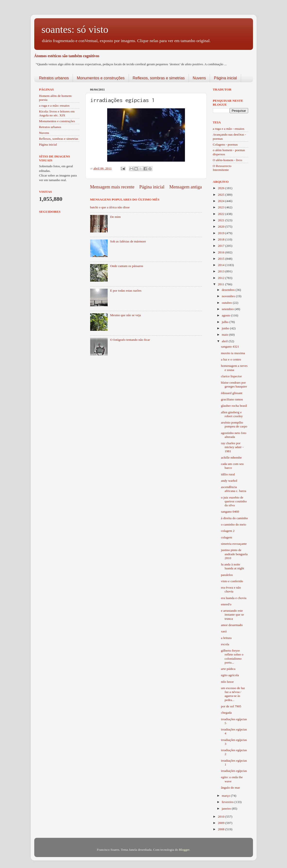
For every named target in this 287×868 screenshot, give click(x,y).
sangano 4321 (230, 346)
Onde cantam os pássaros (127, 266)
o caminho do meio (234, 524)
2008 (221, 829)
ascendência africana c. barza (234, 489)
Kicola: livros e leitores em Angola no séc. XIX (57, 113)
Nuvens (199, 78)
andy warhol (229, 481)
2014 (221, 265)
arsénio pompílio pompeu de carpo (234, 424)
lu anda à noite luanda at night (232, 566)
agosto (227, 315)
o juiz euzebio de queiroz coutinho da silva (234, 501)
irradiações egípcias (234, 771)
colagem (226, 537)
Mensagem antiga (186, 187)
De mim (115, 217)
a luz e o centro (231, 359)
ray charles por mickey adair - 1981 (232, 447)
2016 (221, 252)
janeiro (227, 808)
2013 (221, 271)
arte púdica (228, 669)
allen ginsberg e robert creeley (232, 414)
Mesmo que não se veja (126, 315)
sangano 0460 (230, 512)
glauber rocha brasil (234, 406)
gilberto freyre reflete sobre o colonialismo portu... (232, 656)
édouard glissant (232, 393)
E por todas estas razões (126, 291)
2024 (221, 201)
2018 (221, 239)
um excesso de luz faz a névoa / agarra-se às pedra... (233, 694)
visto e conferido (232, 581)
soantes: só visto (75, 29)
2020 (221, 226)
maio (226, 335)
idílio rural (228, 474)
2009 (221, 823)
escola (225, 644)
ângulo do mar (230, 788)
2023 (221, 207)
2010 (221, 817)
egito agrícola (230, 675)
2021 (221, 220)
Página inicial (225, 78)
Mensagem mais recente (112, 187)
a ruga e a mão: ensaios (54, 106)
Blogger (184, 850)
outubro (227, 303)
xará (224, 631)
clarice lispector (231, 376)
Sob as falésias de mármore (128, 241)
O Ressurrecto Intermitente (222, 168)
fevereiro (228, 802)
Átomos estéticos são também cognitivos (67, 56)
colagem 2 (228, 531)
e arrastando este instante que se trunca (232, 614)
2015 (221, 259)
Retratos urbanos (54, 78)
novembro (229, 296)
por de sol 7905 (231, 706)
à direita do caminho (234, 518)
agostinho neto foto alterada (234, 435)
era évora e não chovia (231, 589)
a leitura (226, 638)
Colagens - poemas (225, 144)
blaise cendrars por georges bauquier (234, 384)
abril (225, 341)
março (226, 796)
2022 (221, 214)
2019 (221, 233)
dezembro (229, 290)
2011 (221, 284)
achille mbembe (231, 457)
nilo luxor (227, 682)
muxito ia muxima (233, 353)
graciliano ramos (232, 399)
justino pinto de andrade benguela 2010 (234, 554)
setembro (228, 309)
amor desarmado (232, 625)
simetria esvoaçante (234, 544)
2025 (221, 195)
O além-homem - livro (228, 160)
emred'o (226, 604)
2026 (221, 188)
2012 (221, 278)
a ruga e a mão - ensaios (229, 129)
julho (226, 322)
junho (226, 328)
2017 (221, 246)
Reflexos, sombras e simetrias (159, 78)
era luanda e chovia (234, 598)
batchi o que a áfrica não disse (110, 207)
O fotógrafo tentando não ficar (130, 340)
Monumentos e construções (101, 78)
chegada (226, 713)
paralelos (227, 575)
